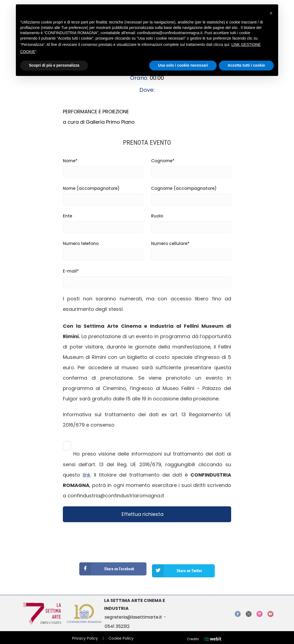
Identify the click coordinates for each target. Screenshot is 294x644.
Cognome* (191, 166)
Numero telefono (103, 249)
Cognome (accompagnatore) (191, 194)
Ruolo (191, 221)
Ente (103, 221)
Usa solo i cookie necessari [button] (183, 65)
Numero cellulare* (191, 249)
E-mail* (147, 277)
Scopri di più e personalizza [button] (54, 65)
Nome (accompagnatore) (103, 194)
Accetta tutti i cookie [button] (246, 65)
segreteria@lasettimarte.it (133, 613)
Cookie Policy (121, 634)
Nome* (103, 166)
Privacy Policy (85, 634)
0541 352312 (117, 623)
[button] (271, 13)
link (87, 475)
